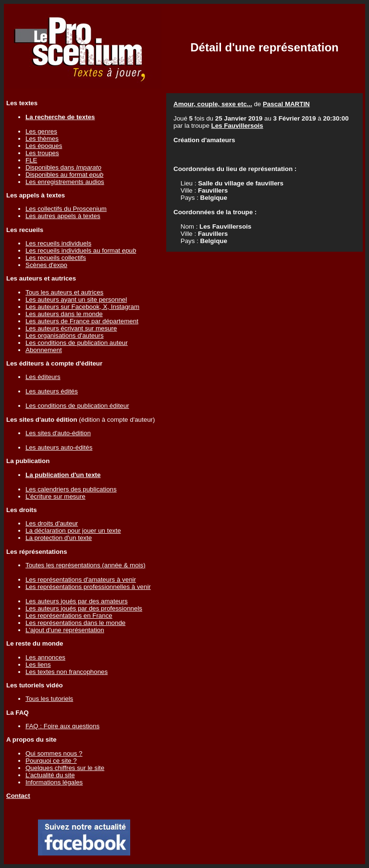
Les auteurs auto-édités (59, 447)
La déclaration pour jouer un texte (73, 531)
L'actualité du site (50, 775)
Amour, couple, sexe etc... (213, 104)
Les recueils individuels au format (81, 251)
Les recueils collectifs (56, 258)
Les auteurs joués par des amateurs (77, 601)
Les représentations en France (69, 616)
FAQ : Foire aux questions (62, 726)
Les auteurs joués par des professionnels (84, 608)
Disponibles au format (64, 175)
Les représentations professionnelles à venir (88, 587)
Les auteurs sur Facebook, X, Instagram (82, 307)
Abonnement (44, 350)
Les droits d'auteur (52, 523)
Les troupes (42, 153)
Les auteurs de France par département (82, 321)
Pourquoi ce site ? (51, 761)
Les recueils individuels (58, 243)
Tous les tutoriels (49, 699)
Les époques (44, 146)
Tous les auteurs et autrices (64, 292)
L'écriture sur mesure (55, 496)
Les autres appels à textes (63, 216)
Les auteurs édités (52, 391)
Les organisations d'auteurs (65, 336)
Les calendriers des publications (71, 489)
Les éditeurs (43, 377)
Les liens (38, 665)
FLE (31, 160)
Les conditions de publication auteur (77, 343)
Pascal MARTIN (286, 104)
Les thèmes (42, 139)
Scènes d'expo (46, 265)
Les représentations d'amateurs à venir (81, 580)
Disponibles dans (63, 167)
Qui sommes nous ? (54, 753)
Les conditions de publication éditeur (77, 406)
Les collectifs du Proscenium (66, 209)
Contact (18, 796)
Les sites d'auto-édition (58, 433)
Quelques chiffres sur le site (65, 768)
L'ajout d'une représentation (65, 630)
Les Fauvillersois (237, 126)
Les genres (41, 131)
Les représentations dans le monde (75, 623)
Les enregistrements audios (65, 182)
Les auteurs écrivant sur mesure (71, 328)
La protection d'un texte (59, 538)
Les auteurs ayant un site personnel (76, 300)
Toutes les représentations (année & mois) (86, 565)
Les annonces (45, 657)
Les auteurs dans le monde (64, 314)
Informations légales (54, 782)
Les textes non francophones (67, 672)
